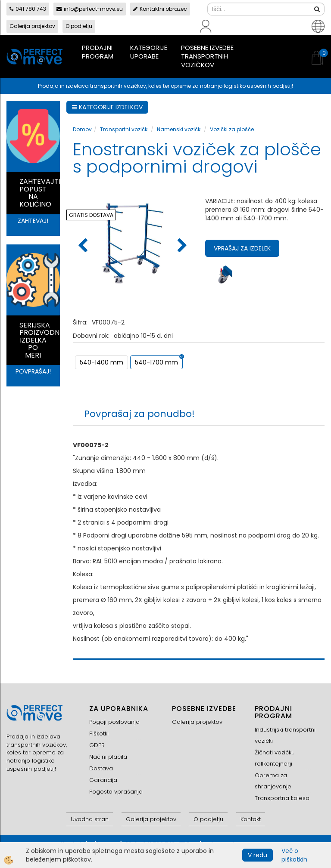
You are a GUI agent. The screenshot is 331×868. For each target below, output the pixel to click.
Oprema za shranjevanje (273, 781)
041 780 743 (28, 9)
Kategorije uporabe (149, 52)
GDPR (97, 745)
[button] (181, 246)
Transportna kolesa (282, 798)
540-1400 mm (101, 362)
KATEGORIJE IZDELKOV (107, 107)
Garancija (103, 780)
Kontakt (251, 819)
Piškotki (99, 734)
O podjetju (79, 26)
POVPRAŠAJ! (33, 371)
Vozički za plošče (232, 129)
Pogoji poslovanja (114, 722)
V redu (258, 855)
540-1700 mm (156, 362)
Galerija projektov (32, 26)
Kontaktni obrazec (160, 9)
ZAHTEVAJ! (33, 221)
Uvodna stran (90, 819)
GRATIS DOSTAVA (91, 215)
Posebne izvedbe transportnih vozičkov (207, 56)
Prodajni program (98, 52)
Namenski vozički (179, 129)
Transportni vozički (124, 129)
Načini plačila (108, 757)
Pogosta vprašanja (116, 792)
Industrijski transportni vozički (285, 735)
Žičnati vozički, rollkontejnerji (274, 758)
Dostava (101, 768)
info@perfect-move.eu (90, 9)
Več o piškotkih (294, 855)
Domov (82, 129)
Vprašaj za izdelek (242, 248)
